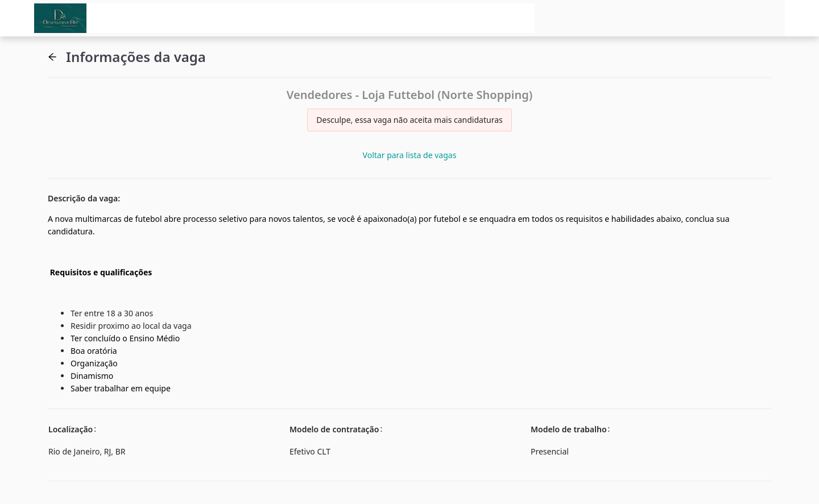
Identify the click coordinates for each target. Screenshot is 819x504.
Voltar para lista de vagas (410, 155)
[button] (52, 57)
